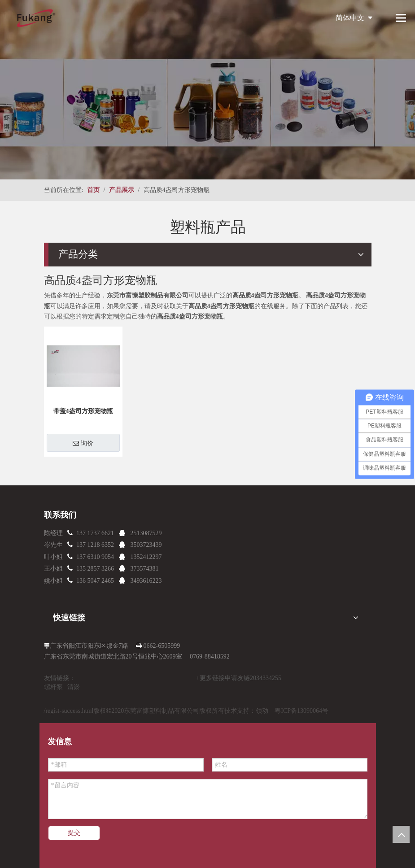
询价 (83, 443)
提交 (74, 833)
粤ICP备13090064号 (301, 711)
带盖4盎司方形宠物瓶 (83, 411)
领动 (262, 711)
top (401, 834)
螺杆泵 (53, 687)
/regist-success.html (69, 711)
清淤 (74, 687)
